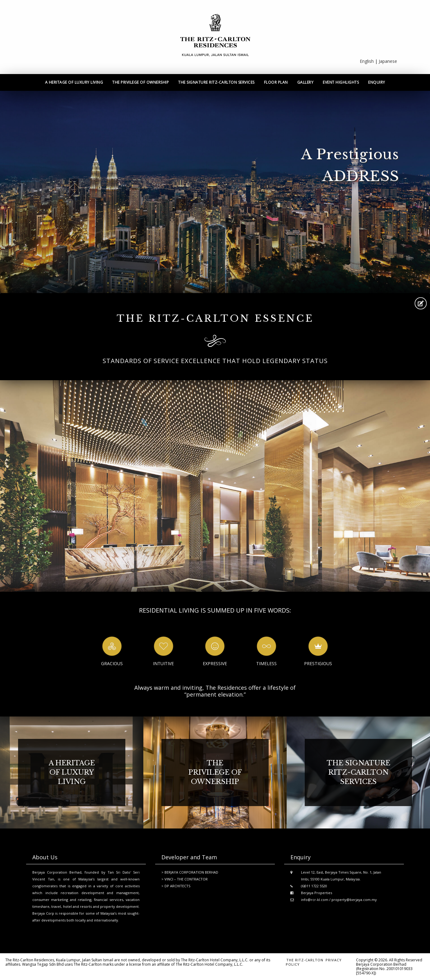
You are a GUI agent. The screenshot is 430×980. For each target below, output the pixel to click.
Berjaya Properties (317, 893)
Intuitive (163, 663)
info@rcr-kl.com (315, 900)
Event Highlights (341, 82)
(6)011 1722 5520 (314, 886)
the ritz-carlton (305, 960)
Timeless (266, 663)
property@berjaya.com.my (354, 900)
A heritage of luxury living (74, 82)
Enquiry (377, 82)
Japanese (388, 61)
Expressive (215, 663)
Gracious (112, 663)
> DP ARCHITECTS (176, 886)
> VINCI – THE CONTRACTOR (185, 879)
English (367, 61)
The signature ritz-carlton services (216, 82)
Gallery (305, 82)
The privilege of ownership (141, 82)
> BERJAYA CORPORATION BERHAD (190, 872)
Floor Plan (276, 82)
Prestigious (318, 663)
